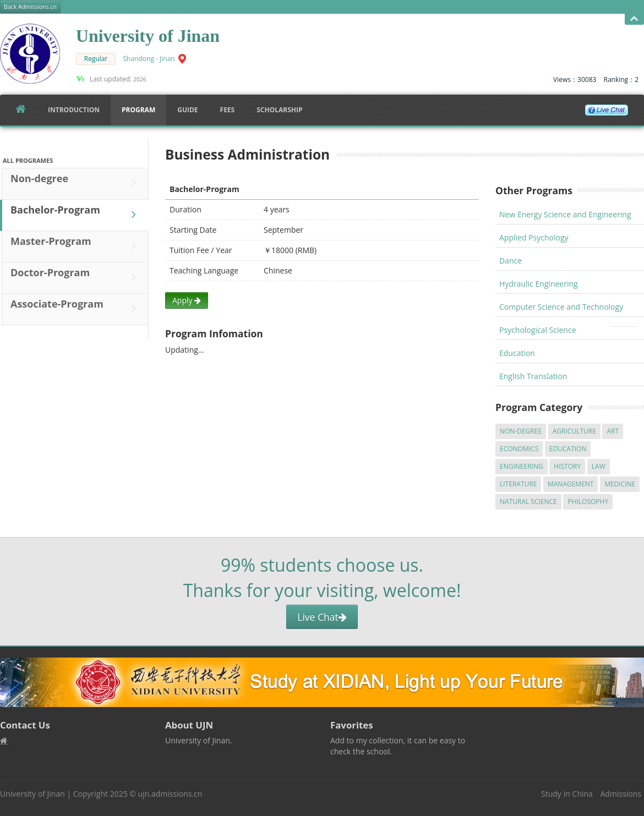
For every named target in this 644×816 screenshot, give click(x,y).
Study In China (567, 794)
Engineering (522, 466)
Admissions (621, 794)
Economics (519, 449)
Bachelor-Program (76, 215)
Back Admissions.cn (30, 7)
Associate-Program (76, 309)
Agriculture (574, 431)
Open (634, 19)
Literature (518, 484)
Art (613, 431)
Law (599, 466)
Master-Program (76, 246)
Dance (511, 261)
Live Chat (322, 617)
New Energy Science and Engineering (565, 214)
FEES (228, 110)
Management (571, 484)
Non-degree (76, 183)
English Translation (533, 376)
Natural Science (528, 502)
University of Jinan (32, 794)
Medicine (620, 484)
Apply (187, 300)
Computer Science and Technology (561, 307)
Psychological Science (538, 330)
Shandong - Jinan (149, 59)
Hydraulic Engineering (539, 284)
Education (517, 353)
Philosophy (588, 502)
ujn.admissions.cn (170, 794)
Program (138, 110)
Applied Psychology (534, 237)
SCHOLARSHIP (279, 110)
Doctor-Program (76, 277)
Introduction (74, 110)
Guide (187, 110)
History (567, 466)
